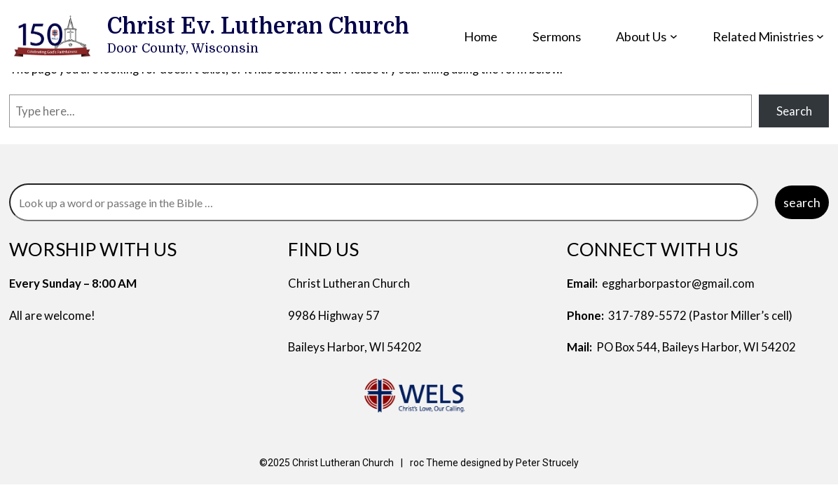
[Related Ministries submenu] (820, 36)
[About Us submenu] (674, 36)
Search (794, 111)
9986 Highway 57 (334, 315)
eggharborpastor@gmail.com (678, 283)
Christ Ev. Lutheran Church (258, 27)
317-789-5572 (647, 315)
